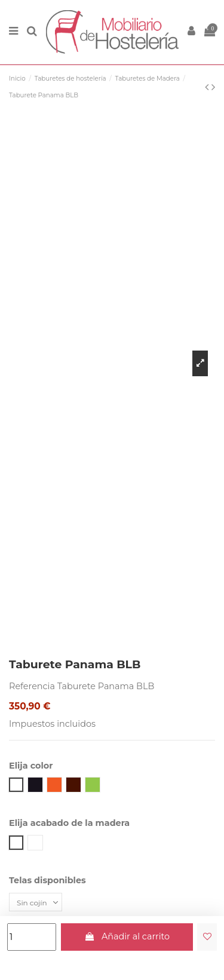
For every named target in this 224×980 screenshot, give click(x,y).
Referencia (32, 686)
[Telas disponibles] (36, 902)
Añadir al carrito (127, 936)
